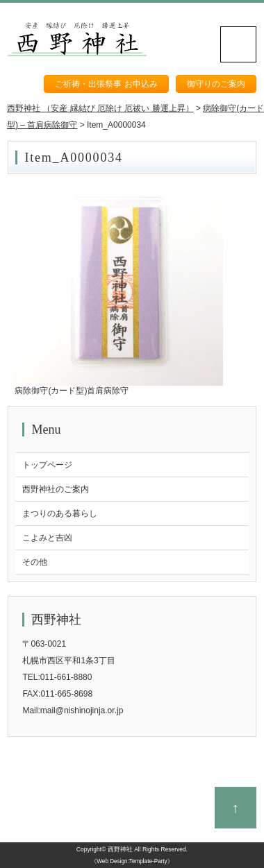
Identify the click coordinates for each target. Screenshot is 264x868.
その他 (35, 562)
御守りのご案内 (216, 84)
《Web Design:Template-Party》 (132, 861)
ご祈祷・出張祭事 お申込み (106, 84)
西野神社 (120, 849)
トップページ (47, 465)
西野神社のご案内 (56, 489)
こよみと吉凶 (47, 538)
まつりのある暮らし (60, 513)
